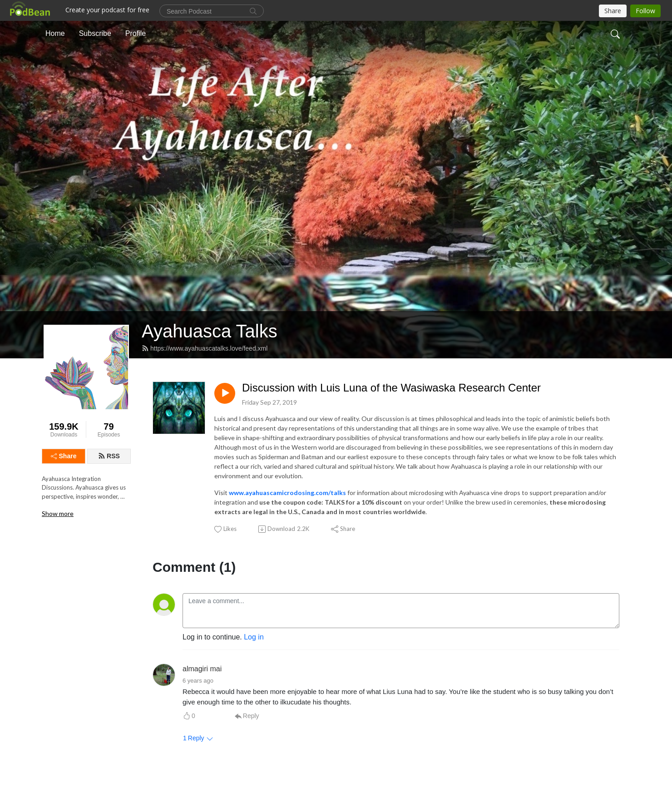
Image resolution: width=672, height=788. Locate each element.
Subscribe (95, 33)
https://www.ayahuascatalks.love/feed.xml (205, 348)
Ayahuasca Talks (210, 331)
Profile (136, 33)
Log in (254, 637)
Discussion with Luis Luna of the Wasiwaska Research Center (391, 388)
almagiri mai (202, 669)
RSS (109, 456)
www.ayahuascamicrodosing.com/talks (287, 493)
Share (64, 456)
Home (55, 33)
